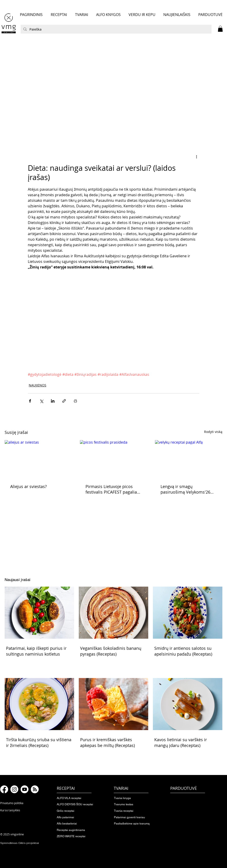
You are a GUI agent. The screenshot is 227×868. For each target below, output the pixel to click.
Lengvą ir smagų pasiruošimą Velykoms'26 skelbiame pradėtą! (185, 489)
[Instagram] (14, 789)
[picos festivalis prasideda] (114, 459)
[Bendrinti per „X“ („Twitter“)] (41, 401)
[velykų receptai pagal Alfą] (189, 459)
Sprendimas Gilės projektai (20, 843)
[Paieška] (116, 29)
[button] (220, 29)
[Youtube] (25, 789)
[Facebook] (4, 789)
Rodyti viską (213, 432)
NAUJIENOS (38, 385)
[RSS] (35, 789)
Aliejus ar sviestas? (28, 486)
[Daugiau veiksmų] (196, 156)
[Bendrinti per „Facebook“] (30, 401)
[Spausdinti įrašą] (75, 401)
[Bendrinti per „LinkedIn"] (53, 401)
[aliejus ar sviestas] (38, 459)
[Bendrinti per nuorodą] (64, 401)
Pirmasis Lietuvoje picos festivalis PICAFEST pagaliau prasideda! (112, 489)
